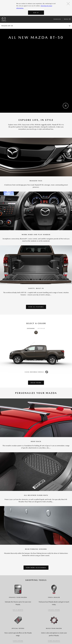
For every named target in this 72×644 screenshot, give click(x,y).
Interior (41, 328)
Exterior (31, 328)
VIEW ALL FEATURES (36, 307)
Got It (36, 13)
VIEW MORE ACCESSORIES (36, 568)
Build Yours (36, 383)
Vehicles (57, 19)
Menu (67, 19)
